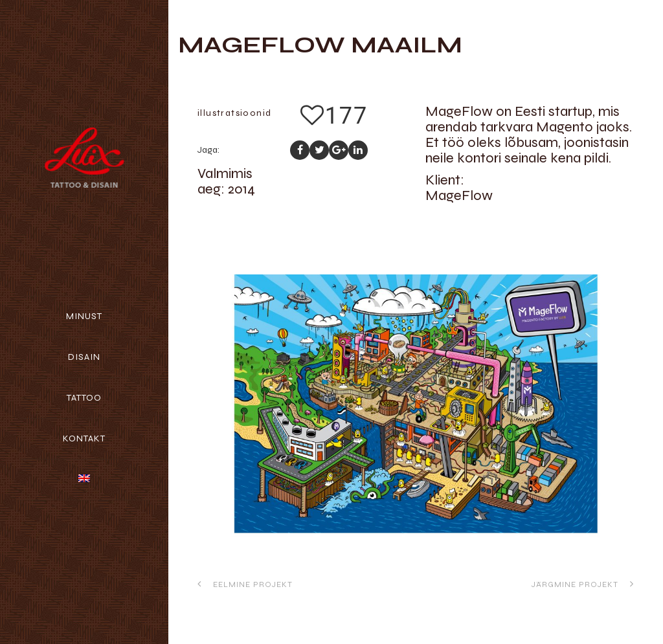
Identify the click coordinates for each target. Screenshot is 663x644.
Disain (84, 357)
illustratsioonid (234, 113)
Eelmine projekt (245, 584)
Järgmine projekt (583, 584)
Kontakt (84, 439)
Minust (84, 316)
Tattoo (84, 398)
